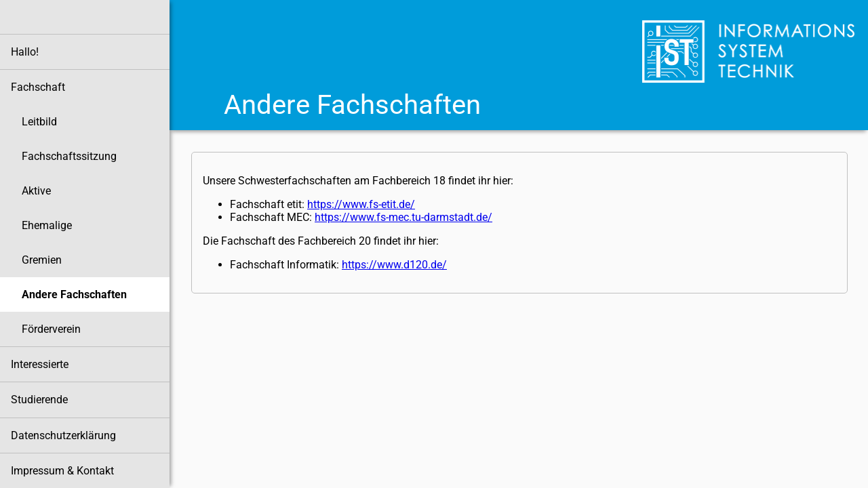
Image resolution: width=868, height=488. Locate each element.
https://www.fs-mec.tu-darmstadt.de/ (403, 217)
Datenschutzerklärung (63, 435)
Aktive (36, 191)
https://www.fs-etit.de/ (361, 204)
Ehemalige (47, 225)
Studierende (39, 400)
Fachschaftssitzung (69, 156)
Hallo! (25, 52)
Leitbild (39, 122)
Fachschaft (38, 87)
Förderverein (51, 329)
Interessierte (40, 364)
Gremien (42, 260)
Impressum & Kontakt (62, 471)
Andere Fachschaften (74, 294)
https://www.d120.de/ (394, 265)
